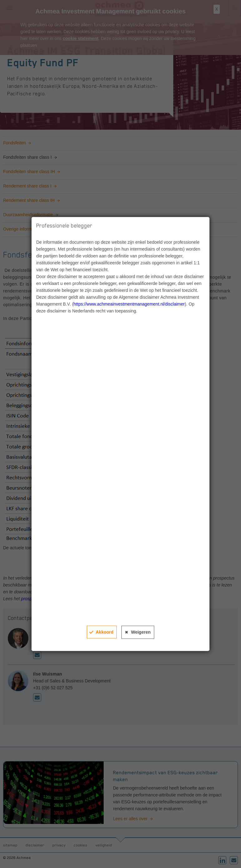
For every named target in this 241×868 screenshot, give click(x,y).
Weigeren (141, 632)
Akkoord (104, 632)
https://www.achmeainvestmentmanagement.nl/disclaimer (129, 304)
